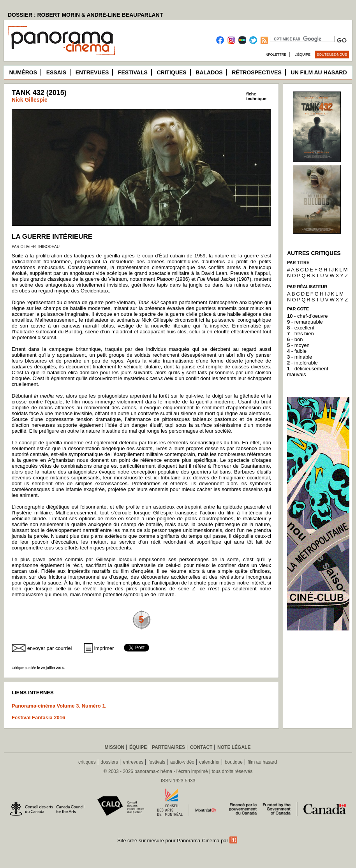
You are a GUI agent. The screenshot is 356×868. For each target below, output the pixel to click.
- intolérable (302, 363)
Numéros (23, 72)
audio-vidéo (182, 762)
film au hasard (262, 762)
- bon (295, 339)
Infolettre (275, 55)
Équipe (138, 747)
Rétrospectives (257, 72)
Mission (115, 747)
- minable (300, 357)
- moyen (298, 345)
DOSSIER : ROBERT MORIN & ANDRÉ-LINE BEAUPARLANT (85, 15)
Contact (201, 747)
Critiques (171, 72)
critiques (87, 762)
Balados (209, 72)
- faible (297, 351)
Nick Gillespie (30, 100)
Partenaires (168, 747)
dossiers (109, 762)
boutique (234, 762)
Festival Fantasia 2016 (38, 717)
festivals (157, 762)
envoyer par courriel (50, 648)
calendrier (210, 762)
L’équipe (303, 55)
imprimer (104, 648)
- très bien (300, 334)
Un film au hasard (319, 72)
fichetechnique (256, 96)
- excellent (301, 328)
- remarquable (305, 322)
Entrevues (92, 72)
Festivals (133, 72)
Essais (56, 72)
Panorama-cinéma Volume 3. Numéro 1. (59, 706)
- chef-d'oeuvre (307, 316)
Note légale (234, 747)
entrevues (133, 762)
